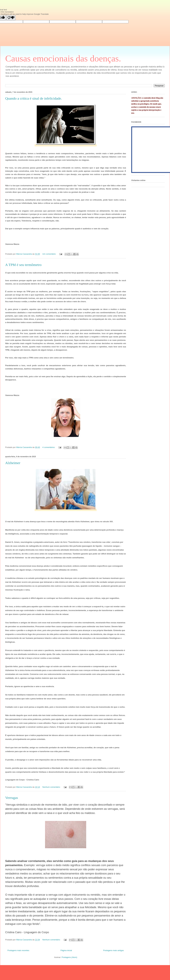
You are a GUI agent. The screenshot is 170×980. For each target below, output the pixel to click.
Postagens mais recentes (18, 950)
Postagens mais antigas (113, 950)
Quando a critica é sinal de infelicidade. (34, 98)
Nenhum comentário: (52, 787)
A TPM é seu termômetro (23, 265)
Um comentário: (49, 254)
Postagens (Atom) (69, 957)
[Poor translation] (11, 18)
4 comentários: (49, 447)
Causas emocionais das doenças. (63, 58)
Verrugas (12, 798)
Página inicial (66, 950)
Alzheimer (13, 463)
